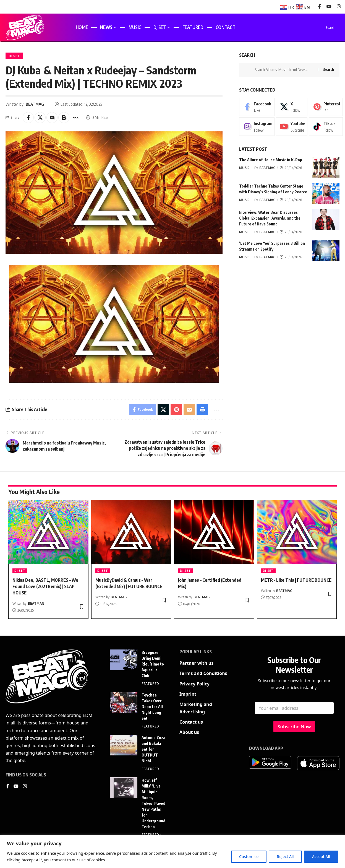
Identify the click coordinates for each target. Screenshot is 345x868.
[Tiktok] (326, 126)
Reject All (285, 857)
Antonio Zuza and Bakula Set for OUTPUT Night (153, 749)
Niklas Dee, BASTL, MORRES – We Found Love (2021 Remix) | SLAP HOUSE (45, 586)
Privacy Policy (194, 684)
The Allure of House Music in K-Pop (271, 159)
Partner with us (196, 663)
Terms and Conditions (203, 673)
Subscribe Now (294, 727)
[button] (64, 118)
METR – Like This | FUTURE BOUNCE (296, 580)
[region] (172, 852)
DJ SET (14, 56)
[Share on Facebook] (28, 118)
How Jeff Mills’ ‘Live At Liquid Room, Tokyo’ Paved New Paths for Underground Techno (153, 803)
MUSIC (244, 167)
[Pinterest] (326, 106)
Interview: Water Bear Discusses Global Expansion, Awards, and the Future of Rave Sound (270, 218)
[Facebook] (320, 7)
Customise (249, 857)
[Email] (52, 118)
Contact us (191, 722)
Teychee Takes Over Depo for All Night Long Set (152, 707)
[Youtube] (292, 126)
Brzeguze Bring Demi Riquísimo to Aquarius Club (153, 664)
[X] (292, 106)
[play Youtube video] (114, 324)
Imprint (188, 694)
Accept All (321, 857)
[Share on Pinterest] (176, 410)
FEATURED (150, 684)
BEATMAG (35, 104)
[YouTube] (329, 7)
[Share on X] (40, 118)
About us (189, 732)
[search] (326, 28)
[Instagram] (339, 7)
